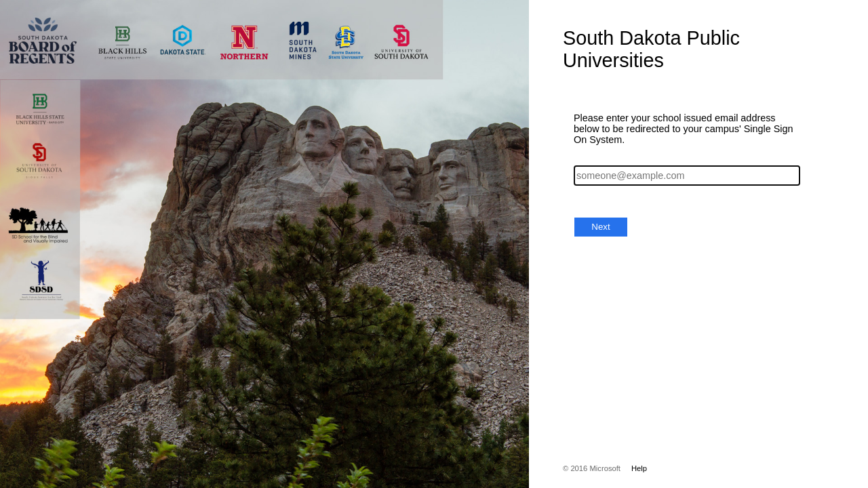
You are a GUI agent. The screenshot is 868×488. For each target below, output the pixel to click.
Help (639, 468)
